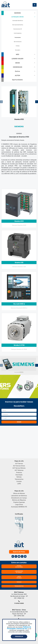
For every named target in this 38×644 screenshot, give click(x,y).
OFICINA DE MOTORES (19, 566)
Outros (17, 71)
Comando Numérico (18, 21)
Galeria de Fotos (19, 552)
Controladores (18, 33)
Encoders (18, 50)
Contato (19, 481)
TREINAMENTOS (19, 586)
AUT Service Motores (19, 468)
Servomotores (18, 42)
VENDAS (19, 582)
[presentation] (1, 102)
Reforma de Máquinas (19, 500)
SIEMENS (17, 13)
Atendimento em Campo (19, 498)
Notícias (19, 477)
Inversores (18, 37)
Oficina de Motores (19, 493)
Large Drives (19, 505)
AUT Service (19, 464)
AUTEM (17, 75)
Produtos (19, 473)
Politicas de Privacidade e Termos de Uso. (19, 628)
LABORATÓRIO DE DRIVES (19, 572)
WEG (18, 54)
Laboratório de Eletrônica (19, 496)
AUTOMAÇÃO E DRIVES (18, 17)
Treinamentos (19, 479)
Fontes (18, 46)
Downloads (19, 475)
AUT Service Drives (19, 466)
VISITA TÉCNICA (19, 577)
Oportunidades (17, 80)
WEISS (18, 63)
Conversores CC (18, 29)
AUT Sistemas (19, 470)
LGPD (19, 484)
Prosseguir (19, 637)
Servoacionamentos (18, 25)
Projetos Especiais (19, 502)
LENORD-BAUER (17, 59)
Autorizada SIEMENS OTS (19, 507)
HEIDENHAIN (18, 67)
